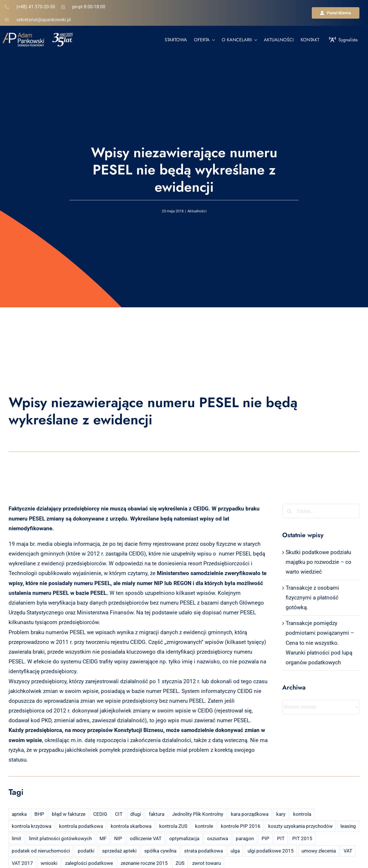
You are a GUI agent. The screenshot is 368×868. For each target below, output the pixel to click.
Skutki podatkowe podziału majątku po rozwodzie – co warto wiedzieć (319, 562)
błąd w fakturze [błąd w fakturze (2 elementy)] (69, 814)
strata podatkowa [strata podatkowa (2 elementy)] (204, 851)
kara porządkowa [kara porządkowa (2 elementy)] (250, 814)
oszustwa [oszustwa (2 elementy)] (218, 838)
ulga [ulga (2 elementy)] (235, 851)
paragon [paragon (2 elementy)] (245, 838)
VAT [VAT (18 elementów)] (348, 851)
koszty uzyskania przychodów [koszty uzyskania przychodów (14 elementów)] (300, 826)
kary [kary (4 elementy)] (281, 814)
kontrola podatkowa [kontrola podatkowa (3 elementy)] (81, 826)
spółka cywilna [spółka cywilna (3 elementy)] (160, 851)
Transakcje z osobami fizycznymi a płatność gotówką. (312, 598)
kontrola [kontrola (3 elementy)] (302, 814)
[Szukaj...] (321, 511)
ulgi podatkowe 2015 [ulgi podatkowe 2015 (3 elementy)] (271, 851)
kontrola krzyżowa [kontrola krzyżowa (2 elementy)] (32, 826)
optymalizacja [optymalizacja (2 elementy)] (184, 838)
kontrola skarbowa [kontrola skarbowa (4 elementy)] (131, 826)
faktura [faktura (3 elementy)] (157, 814)
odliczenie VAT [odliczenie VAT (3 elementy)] (146, 838)
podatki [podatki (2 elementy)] (86, 851)
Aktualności (197, 211)
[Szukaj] (289, 511)
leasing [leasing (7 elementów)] (348, 826)
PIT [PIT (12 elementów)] (281, 838)
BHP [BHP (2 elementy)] (39, 814)
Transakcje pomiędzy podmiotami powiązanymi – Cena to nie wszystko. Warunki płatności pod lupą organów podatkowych (320, 643)
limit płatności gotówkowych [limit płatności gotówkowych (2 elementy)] (60, 838)
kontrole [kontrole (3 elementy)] (204, 826)
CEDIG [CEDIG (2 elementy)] (100, 814)
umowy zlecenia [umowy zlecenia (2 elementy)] (319, 851)
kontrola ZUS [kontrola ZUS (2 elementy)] (173, 826)
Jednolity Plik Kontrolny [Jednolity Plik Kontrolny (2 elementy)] (198, 814)
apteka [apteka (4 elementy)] (19, 814)
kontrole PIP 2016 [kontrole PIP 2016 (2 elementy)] (241, 826)
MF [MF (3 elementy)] (103, 838)
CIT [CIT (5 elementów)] (119, 814)
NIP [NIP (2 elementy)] (118, 838)
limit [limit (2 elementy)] (16, 838)
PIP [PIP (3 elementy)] (265, 838)
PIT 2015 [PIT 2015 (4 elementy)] (302, 838)
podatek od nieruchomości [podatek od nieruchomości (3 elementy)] (41, 851)
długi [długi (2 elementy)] (136, 814)
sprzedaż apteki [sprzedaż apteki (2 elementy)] (119, 851)
